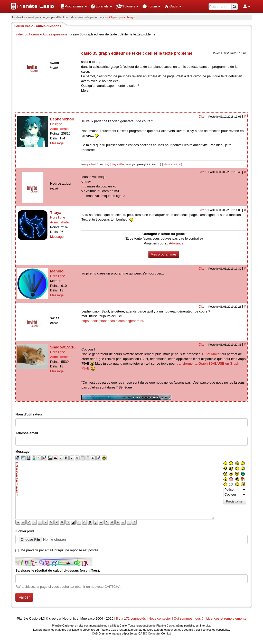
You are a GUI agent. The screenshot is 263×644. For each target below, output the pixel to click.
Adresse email (27, 433)
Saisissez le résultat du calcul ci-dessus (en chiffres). (58, 570)
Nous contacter (160, 618)
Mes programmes (163, 254)
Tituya (56, 212)
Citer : (203, 116)
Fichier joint (25, 531)
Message (57, 143)
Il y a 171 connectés (131, 618)
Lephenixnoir (62, 119)
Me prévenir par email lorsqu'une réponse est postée (59, 550)
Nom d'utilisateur (29, 414)
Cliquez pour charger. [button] (123, 17)
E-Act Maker (211, 354)
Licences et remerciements (226, 618)
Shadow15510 (63, 347)
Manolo (57, 271)
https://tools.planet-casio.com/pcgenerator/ (113, 321)
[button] (74, 6)
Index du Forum (27, 34)
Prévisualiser (235, 501)
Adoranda (176, 243)
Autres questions (55, 34)
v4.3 (42, 618)
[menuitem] (74, 6)
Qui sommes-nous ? (189, 618)
